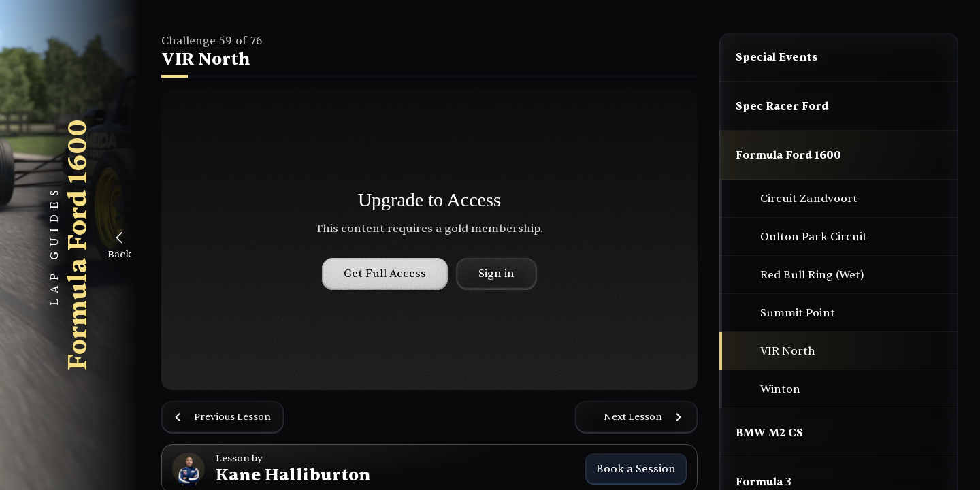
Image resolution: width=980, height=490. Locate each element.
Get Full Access (385, 274)
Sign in (496, 274)
